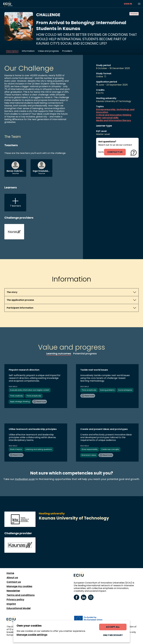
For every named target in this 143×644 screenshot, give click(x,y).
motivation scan (25, 479)
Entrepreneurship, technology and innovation (115, 111)
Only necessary (113, 635)
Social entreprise (125, 390)
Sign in (128, 4)
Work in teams (16, 449)
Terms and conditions (21, 595)
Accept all (113, 627)
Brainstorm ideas (89, 455)
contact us (115, 152)
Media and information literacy (114, 121)
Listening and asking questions (39, 449)
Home (10, 573)
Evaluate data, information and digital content (30, 390)
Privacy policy (15, 600)
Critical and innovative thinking (114, 115)
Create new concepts (110, 449)
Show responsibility (90, 449)
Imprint (11, 604)
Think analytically (34, 396)
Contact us (14, 582)
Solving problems (107, 390)
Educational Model (19, 608)
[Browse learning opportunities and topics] (139, 4)
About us (12, 578)
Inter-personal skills (107, 118)
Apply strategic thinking (20, 402)
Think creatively (16, 396)
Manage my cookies (19, 586)
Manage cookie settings (32, 635)
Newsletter (13, 591)
